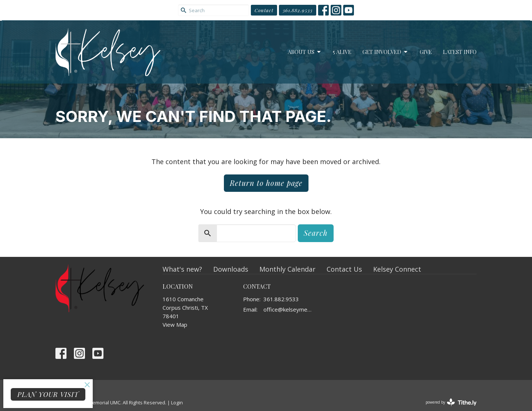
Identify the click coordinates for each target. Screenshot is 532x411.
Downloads (231, 269)
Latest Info (460, 52)
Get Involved (386, 52)
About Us (305, 52)
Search (316, 233)
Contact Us (344, 269)
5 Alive (342, 52)
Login (177, 402)
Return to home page (266, 183)
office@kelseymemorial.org (290, 309)
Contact (264, 10)
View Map (175, 325)
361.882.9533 (298, 10)
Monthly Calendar (287, 269)
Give (426, 52)
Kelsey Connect (397, 269)
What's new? (182, 269)
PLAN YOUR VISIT (48, 394)
